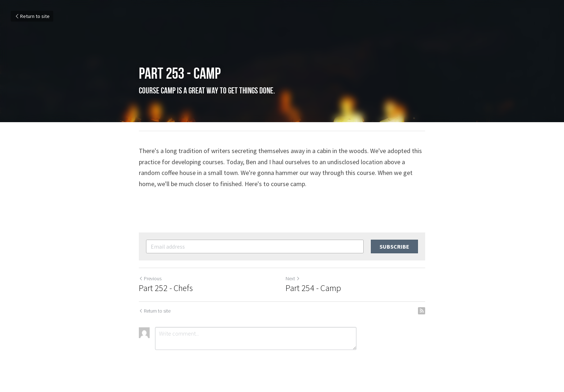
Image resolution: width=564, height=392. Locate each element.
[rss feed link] (422, 311)
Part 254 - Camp (313, 288)
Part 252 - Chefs (166, 288)
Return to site (32, 16)
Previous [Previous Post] (150, 278)
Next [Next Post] (293, 278)
